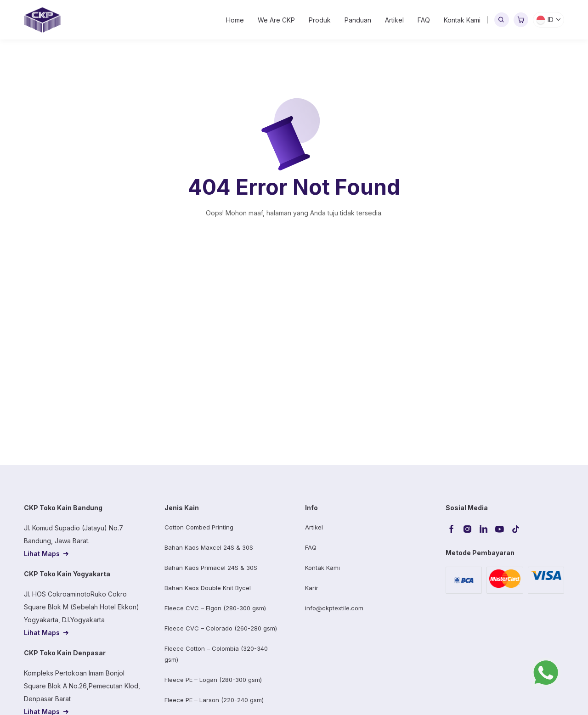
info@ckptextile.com (334, 608)
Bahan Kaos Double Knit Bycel (208, 588)
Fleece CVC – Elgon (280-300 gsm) (215, 608)
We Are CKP (276, 20)
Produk (320, 20)
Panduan (358, 20)
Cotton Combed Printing (199, 527)
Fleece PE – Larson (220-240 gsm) (214, 700)
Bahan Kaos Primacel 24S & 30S (211, 568)
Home (235, 20)
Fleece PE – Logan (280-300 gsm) (213, 680)
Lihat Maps (42, 554)
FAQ (424, 20)
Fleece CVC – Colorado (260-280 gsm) (221, 628)
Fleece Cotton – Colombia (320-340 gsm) (216, 654)
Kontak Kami (462, 20)
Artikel (394, 20)
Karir (312, 588)
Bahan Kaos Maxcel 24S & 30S (209, 547)
